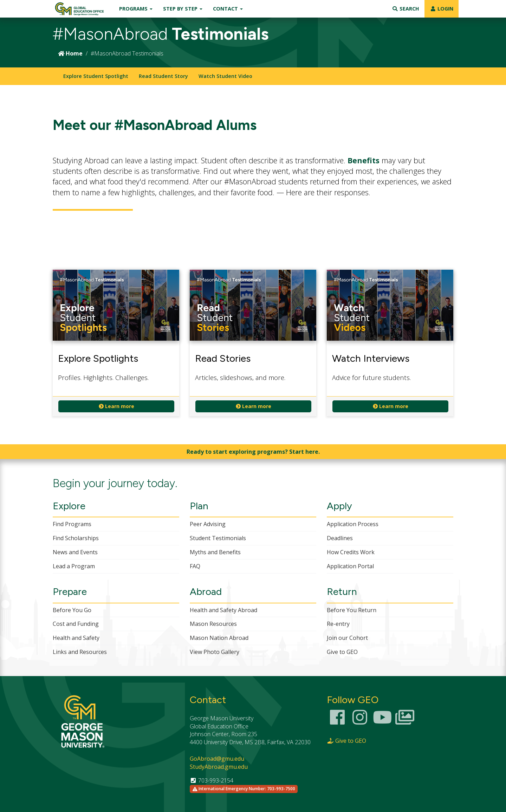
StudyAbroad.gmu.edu (219, 767)
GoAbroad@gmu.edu (217, 759)
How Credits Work (351, 552)
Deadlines (340, 538)
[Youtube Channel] (382, 721)
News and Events (75, 552)
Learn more (116, 406)
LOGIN (442, 9)
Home (70, 53)
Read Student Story (163, 76)
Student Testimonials (218, 538)
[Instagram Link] (360, 721)
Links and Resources (80, 652)
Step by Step (183, 9)
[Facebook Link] (337, 721)
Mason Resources (213, 624)
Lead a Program (74, 566)
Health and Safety (76, 638)
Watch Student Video (225, 76)
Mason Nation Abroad (219, 638)
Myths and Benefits (215, 552)
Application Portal (350, 566)
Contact (228, 9)
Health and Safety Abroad (223, 610)
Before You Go (72, 610)
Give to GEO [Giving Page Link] (346, 741)
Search (406, 9)
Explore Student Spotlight (96, 76)
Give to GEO (342, 652)
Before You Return (352, 610)
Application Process (353, 524)
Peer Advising (208, 524)
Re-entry (338, 624)
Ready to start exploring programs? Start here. (253, 452)
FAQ (195, 566)
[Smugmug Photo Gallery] (405, 721)
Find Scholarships (76, 538)
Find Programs (72, 524)
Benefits (364, 160)
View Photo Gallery (215, 652)
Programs (136, 9)
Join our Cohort (347, 638)
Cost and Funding (76, 624)
